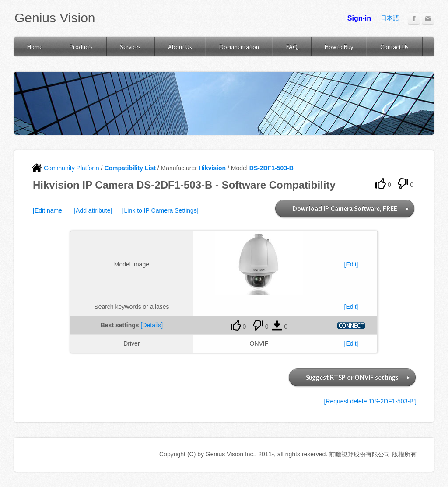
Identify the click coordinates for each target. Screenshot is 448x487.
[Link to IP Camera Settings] (161, 210)
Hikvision (212, 168)
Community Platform (65, 168)
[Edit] (351, 264)
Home (35, 47)
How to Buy (339, 47)
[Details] (152, 325)
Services (130, 47)
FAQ (292, 47)
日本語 (390, 18)
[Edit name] (48, 210)
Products (81, 47)
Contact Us (394, 47)
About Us (180, 47)
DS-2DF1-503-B (271, 168)
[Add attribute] (93, 210)
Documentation (239, 47)
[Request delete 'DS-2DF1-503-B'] (370, 401)
